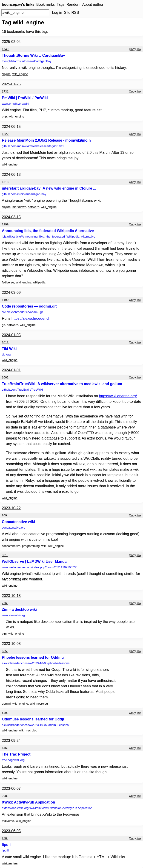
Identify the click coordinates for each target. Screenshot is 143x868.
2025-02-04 (11, 42)
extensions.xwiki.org (47, 808)
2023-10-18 (11, 596)
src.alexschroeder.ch (23, 312)
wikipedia (39, 282)
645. (5, 748)
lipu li (7, 845)
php (4, 116)
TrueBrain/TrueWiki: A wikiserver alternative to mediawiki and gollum (62, 384)
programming (31, 546)
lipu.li (5, 850)
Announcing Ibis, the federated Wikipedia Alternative (48, 231)
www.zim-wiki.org (13, 615)
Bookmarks (46, 4)
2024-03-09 (11, 293)
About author (93, 4)
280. (5, 838)
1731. (6, 91)
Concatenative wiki (18, 522)
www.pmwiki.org (15, 104)
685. (5, 651)
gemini (6, 704)
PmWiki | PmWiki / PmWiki (25, 98)
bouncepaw (12, 4)
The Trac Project (16, 754)
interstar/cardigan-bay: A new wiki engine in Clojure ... (49, 188)
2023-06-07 (11, 788)
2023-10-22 (11, 508)
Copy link (135, 49)
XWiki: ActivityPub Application (29, 802)
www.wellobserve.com (40, 567)
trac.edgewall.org (13, 760)
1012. (6, 342)
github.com (33, 146)
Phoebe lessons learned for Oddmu (33, 657)
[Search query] (25, 13)
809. (5, 515)
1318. (6, 182)
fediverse (8, 282)
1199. (6, 224)
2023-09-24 (11, 741)
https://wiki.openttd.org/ (118, 396)
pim (4, 634)
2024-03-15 (11, 217)
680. (5, 713)
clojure (6, 74)
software (34, 207)
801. (5, 555)
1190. (6, 300)
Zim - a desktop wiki (19, 609)
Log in (57, 13)
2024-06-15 (11, 127)
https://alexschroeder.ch (31, 318)
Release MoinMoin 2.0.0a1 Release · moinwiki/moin (46, 140)
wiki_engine (20, 74)
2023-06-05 (11, 831)
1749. (6, 49)
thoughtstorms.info (27, 61)
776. (5, 603)
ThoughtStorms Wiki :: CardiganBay (33, 55)
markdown (19, 207)
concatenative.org (14, 528)
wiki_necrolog (39, 704)
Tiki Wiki (9, 349)
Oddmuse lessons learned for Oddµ (33, 719)
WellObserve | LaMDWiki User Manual (35, 561)
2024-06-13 (11, 175)
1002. (6, 377)
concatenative (11, 546)
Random (73, 4)
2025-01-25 (11, 84)
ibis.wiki (49, 237)
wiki (44, 546)
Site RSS (72, 13)
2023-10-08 (11, 644)
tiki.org (6, 354)
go (3, 325)
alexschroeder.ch (36, 663)
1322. (6, 134)
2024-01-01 (11, 370)
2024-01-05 (11, 335)
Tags (61, 4)
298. (5, 796)
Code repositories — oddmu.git (29, 306)
